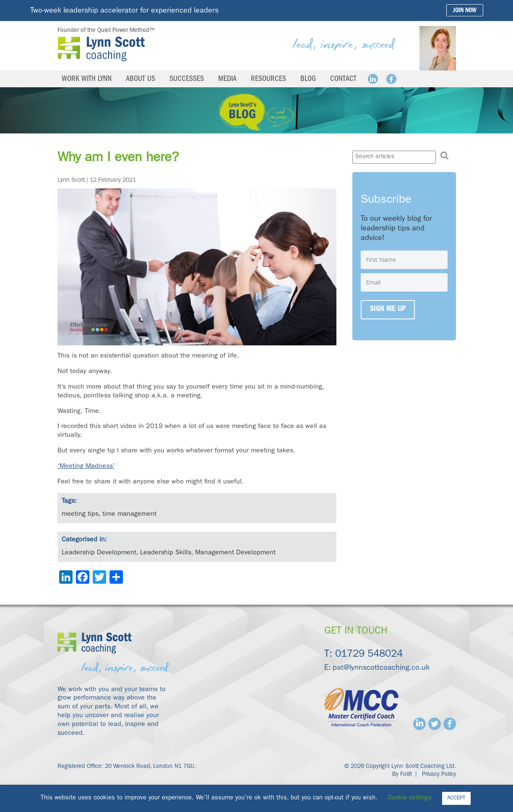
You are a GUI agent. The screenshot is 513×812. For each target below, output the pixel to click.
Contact (343, 80)
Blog (308, 80)
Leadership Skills (166, 553)
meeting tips (80, 514)
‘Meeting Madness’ (86, 467)
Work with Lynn (87, 80)
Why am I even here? (118, 159)
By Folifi (402, 775)
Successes (187, 80)
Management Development (235, 553)
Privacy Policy (439, 775)
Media (227, 80)
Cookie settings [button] (410, 798)
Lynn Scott (71, 180)
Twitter (435, 724)
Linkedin (373, 79)
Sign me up (388, 310)
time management (129, 514)
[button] (445, 156)
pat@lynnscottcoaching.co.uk (381, 668)
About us (141, 80)
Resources (268, 80)
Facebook (391, 79)
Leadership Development (99, 553)
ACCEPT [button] (456, 798)
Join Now (465, 11)
